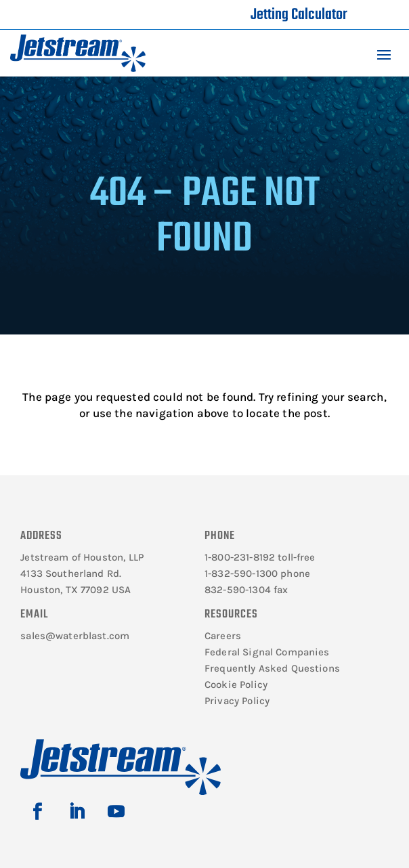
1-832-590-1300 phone (257, 573)
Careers (223, 636)
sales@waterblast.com (75, 636)
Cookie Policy (236, 685)
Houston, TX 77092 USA (76, 590)
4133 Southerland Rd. (71, 573)
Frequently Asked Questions (272, 668)
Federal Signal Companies (267, 652)
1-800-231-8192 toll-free (260, 557)
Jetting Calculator (299, 15)
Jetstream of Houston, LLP (82, 557)
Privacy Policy (237, 701)
